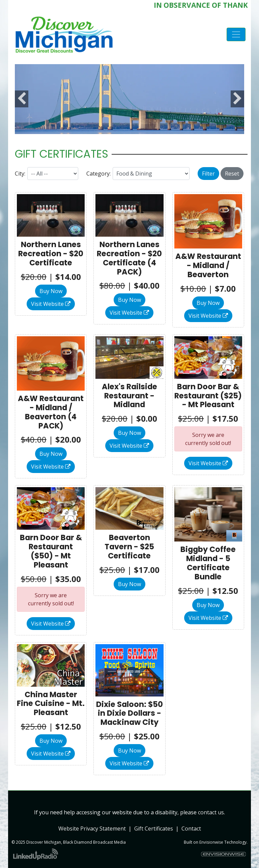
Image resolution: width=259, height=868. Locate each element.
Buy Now (51, 291)
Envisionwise (211, 842)
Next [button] (237, 99)
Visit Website (51, 304)
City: (20, 174)
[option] (129, 99)
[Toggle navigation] (236, 34)
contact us (211, 812)
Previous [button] (22, 99)
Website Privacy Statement (92, 828)
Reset (232, 174)
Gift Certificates (154, 828)
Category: (98, 174)
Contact (191, 828)
